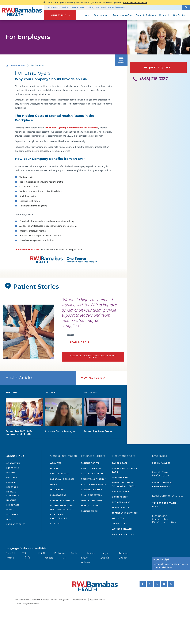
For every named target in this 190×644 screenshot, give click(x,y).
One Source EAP (17, 65)
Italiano (91, 553)
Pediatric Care (121, 502)
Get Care (12, 478)
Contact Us (13, 463)
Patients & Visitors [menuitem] (146, 15)
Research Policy (97, 600)
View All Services (123, 534)
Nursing (11, 500)
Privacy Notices (22, 600)
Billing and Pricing (93, 474)
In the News (58, 490)
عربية (105, 553)
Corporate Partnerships (59, 516)
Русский (10, 558)
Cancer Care (120, 463)
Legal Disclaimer (79, 600)
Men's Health (120, 477)
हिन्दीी (27, 558)
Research (12, 487)
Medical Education (13, 494)
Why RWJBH (54, 7)
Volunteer (13, 515)
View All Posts (92, 378)
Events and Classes (62, 479)
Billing (91, 7)
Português (60, 553)
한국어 (41, 553)
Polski (74, 553)
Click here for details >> (135, 2)
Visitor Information (94, 484)
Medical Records (92, 500)
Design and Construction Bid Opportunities (164, 519)
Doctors (12, 473)
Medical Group (90, 506)
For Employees (161, 463)
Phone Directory (92, 495)
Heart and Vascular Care (124, 470)
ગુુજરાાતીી (104, 558)
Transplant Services (125, 513)
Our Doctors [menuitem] (180, 15)
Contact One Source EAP (27, 249)
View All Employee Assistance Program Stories (93, 357)
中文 (24, 553)
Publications (58, 495)
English (123, 558)
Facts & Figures (60, 474)
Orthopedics (120, 497)
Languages (13, 505)
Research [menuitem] (164, 15)
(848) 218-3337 (154, 79)
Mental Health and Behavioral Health (124, 484)
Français (48, 558)
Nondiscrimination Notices (44, 600)
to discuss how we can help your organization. (64, 160)
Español (10, 553)
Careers (74, 7)
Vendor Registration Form (165, 505)
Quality (55, 468)
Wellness (118, 518)
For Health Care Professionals (110, 7)
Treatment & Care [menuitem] (123, 15)
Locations (13, 468)
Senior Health (121, 508)
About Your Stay (91, 468)
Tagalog (124, 553)
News (83, 7)
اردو (64, 558)
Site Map (55, 524)
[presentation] (93, 322)
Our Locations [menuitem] (102, 15)
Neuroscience (121, 491)
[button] (186, 7)
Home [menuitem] (87, 15)
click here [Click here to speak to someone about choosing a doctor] (167, 567)
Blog (9, 519)
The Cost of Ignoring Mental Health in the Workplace (72, 128)
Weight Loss (119, 524)
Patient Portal (90, 463)
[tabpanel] (28, 332)
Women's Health (122, 529)
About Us (56, 463)
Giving (65, 7)
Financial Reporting (63, 500)
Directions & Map (92, 490)
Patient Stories (16, 524)
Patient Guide (89, 511)
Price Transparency (94, 479)
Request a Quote (157, 67)
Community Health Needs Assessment (62, 508)
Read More (78, 342)
